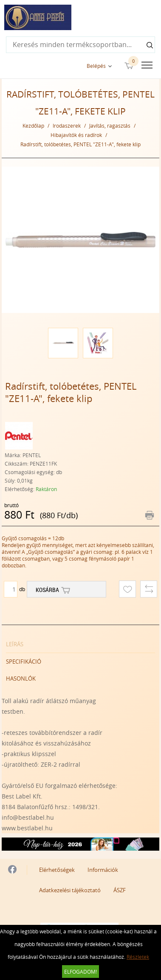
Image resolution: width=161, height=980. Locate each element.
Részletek (138, 957)
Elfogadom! (80, 972)
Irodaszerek (67, 126)
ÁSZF (120, 890)
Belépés (96, 66)
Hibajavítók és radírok (76, 135)
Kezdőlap (33, 126)
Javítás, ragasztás (110, 126)
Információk (103, 870)
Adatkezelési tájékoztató (70, 890)
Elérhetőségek (57, 870)
